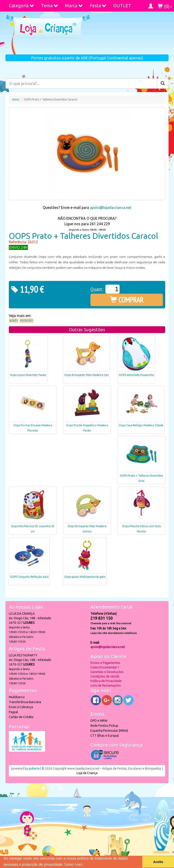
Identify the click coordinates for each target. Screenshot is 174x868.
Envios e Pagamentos (105, 663)
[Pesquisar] (163, 83)
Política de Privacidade (106, 681)
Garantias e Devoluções (107, 672)
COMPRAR (127, 300)
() (165, 6)
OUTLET (122, 6)
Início (16, 99)
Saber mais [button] (73, 864)
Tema (50, 6)
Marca (74, 6)
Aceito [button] (158, 862)
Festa (98, 6)
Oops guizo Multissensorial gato (85, 577)
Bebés (14, 321)
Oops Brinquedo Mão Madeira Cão (87, 375)
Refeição (27, 321)
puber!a (34, 768)
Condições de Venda (105, 676)
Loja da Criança (87, 773)
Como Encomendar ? (105, 667)
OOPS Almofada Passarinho (136, 375)
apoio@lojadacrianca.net (111, 207)
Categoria (22, 6)
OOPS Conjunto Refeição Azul (29, 577)
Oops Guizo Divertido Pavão (28, 375)
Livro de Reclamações (106, 685)
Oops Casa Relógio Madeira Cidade (141, 425)
